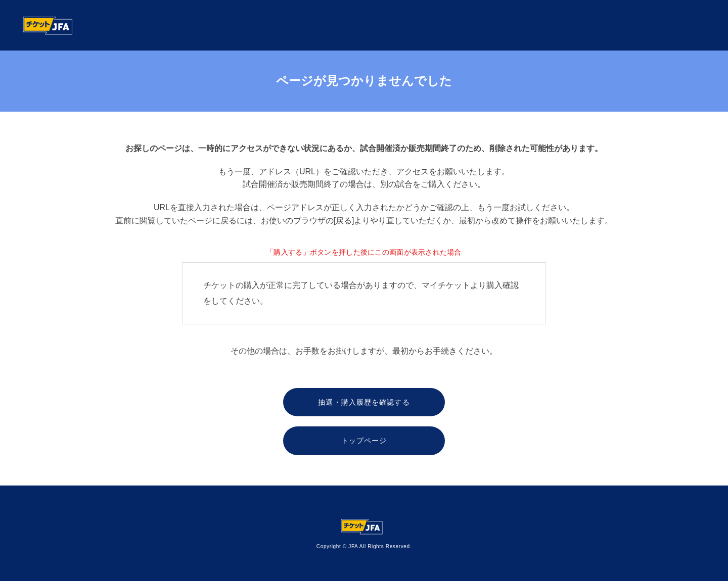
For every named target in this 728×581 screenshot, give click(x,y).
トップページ (364, 441)
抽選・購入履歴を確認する (364, 402)
